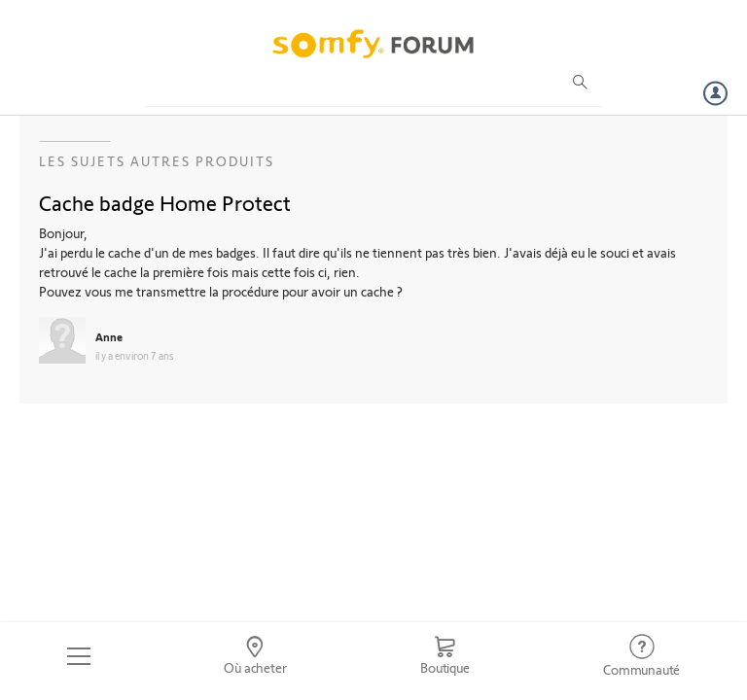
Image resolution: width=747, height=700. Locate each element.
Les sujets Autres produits (157, 161)
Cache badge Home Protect (165, 202)
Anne (109, 336)
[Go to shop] (445, 656)
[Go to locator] (256, 656)
